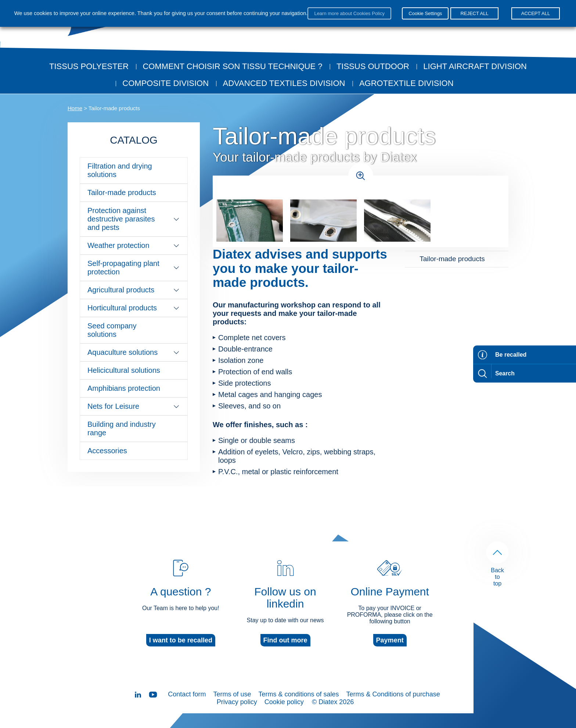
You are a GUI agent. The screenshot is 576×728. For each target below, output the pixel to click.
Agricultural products (134, 290)
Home (75, 108)
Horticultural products (134, 308)
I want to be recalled (181, 640)
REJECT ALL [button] (474, 13)
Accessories (107, 451)
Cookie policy (284, 702)
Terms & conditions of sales (298, 694)
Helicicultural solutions (124, 370)
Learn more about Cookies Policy (349, 13)
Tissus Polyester (89, 66)
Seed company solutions (112, 330)
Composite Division (165, 83)
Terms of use (232, 694)
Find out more (285, 640)
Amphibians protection (124, 388)
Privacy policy (237, 702)
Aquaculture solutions (134, 352)
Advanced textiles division (284, 83)
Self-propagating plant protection (134, 268)
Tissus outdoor (373, 66)
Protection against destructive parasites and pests (134, 219)
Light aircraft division (475, 66)
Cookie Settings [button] (425, 13)
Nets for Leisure (134, 406)
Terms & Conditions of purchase (393, 694)
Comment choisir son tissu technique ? (232, 66)
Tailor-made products (122, 192)
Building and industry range (122, 428)
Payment (390, 640)
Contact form (187, 694)
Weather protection (134, 245)
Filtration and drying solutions (120, 170)
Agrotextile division (406, 83)
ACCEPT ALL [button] (536, 13)
